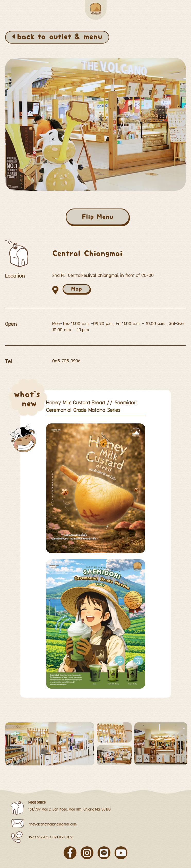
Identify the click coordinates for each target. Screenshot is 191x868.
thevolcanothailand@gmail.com (53, 824)
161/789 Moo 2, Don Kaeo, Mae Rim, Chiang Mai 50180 (70, 809)
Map (76, 289)
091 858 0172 (63, 837)
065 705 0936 (66, 361)
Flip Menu (98, 217)
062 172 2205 (38, 837)
